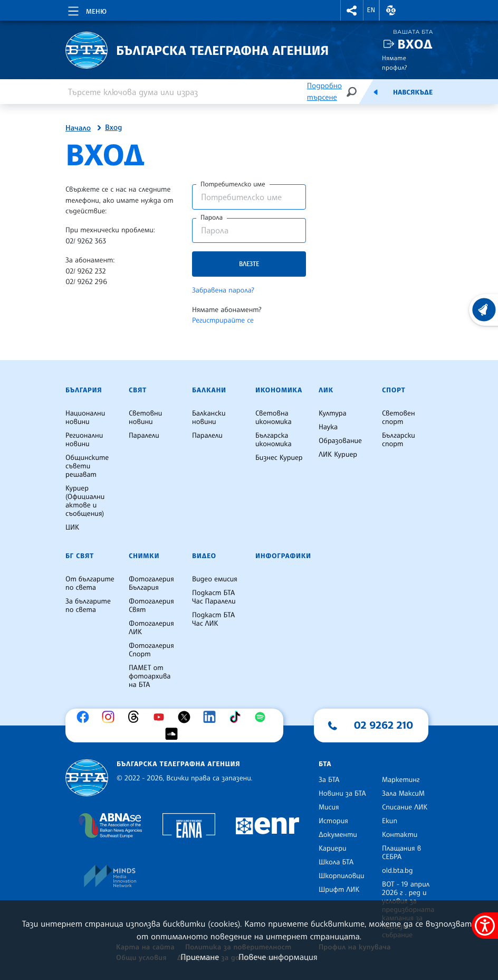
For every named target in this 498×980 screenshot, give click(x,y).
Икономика (279, 390)
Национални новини (85, 418)
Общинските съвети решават (87, 466)
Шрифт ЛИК (339, 890)
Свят (138, 390)
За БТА (329, 780)
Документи (338, 835)
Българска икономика (274, 440)
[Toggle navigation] (86, 10)
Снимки (144, 556)
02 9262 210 (384, 725)
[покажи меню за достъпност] (485, 926)
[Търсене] (351, 92)
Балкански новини (209, 418)
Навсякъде (413, 92)
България (84, 390)
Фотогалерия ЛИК (151, 628)
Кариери (333, 849)
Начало (78, 128)
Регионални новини (84, 440)
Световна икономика (274, 418)
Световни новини (145, 418)
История (333, 821)
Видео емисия (215, 579)
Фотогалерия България (151, 583)
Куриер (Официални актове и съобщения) (85, 501)
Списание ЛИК (405, 807)
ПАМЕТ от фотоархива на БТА (150, 676)
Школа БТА (336, 862)
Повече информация (278, 957)
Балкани (209, 390)
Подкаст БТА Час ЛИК (213, 619)
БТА (325, 764)
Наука (328, 427)
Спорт (394, 390)
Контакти (400, 835)
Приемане (200, 957)
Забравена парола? (223, 290)
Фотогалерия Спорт (151, 650)
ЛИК (326, 390)
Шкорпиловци (342, 876)
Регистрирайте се (223, 321)
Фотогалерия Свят (151, 606)
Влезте (249, 264)
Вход (415, 44)
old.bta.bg (398, 871)
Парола (212, 218)
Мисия (329, 807)
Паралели (144, 436)
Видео (204, 556)
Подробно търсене (324, 92)
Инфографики (283, 556)
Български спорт (399, 440)
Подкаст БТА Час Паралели (214, 597)
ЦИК (72, 527)
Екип (390, 821)
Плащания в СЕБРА (401, 853)
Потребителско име (233, 184)
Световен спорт (399, 418)
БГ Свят (80, 556)
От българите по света (90, 583)
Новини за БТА (342, 794)
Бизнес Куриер (279, 458)
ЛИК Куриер (338, 455)
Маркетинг (401, 780)
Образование (340, 441)
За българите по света (88, 606)
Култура (333, 413)
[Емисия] (376, 92)
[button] (352, 10)
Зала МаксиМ (403, 794)
